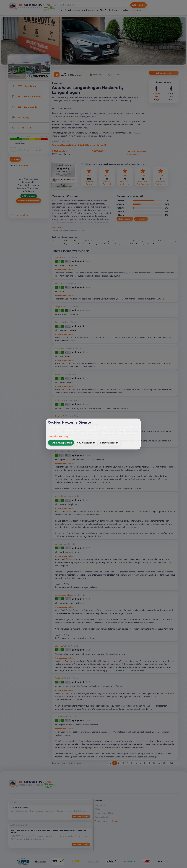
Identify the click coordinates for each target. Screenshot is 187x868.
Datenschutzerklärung (58, 436)
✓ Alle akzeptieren (61, 443)
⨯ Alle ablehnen (86, 443)
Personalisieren (109, 443)
